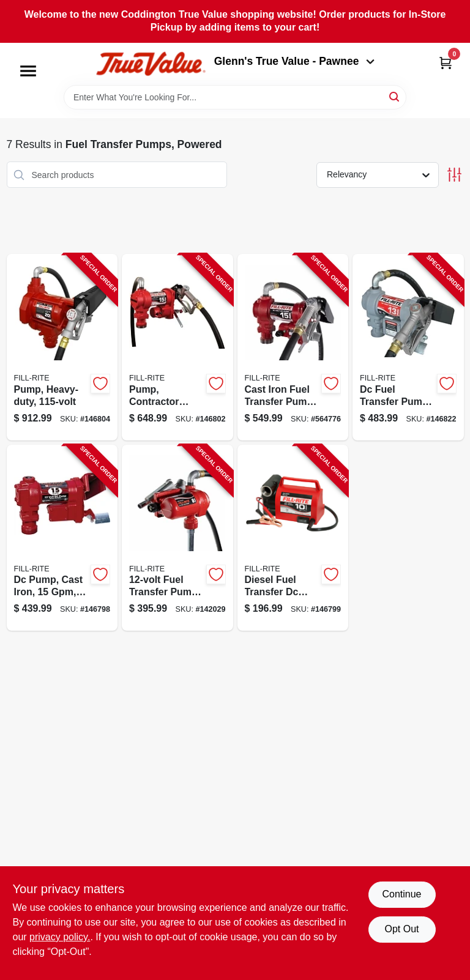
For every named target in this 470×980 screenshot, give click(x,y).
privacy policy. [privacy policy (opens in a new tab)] (60, 937)
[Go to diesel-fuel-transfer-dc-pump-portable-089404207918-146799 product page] (293, 538)
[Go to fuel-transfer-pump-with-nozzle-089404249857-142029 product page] (177, 538)
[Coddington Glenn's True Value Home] (151, 64)
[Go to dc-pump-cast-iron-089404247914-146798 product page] (62, 538)
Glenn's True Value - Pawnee (294, 61)
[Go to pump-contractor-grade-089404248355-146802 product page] (177, 347)
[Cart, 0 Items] (446, 63)
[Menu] (28, 71)
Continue (401, 894)
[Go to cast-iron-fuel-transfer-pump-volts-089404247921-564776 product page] (293, 347)
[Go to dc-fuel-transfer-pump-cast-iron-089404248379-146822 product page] (408, 347)
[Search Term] (235, 97)
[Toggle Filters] (454, 175)
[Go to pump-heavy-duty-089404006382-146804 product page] (62, 347)
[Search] (395, 96)
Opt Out (401, 929)
